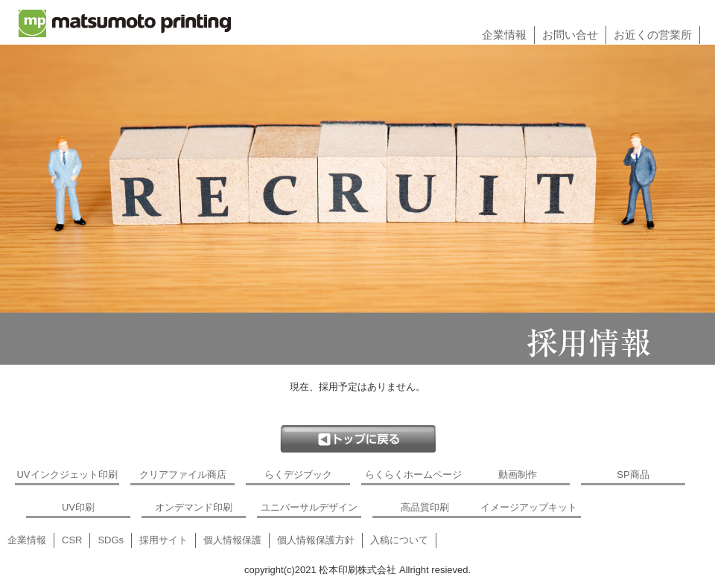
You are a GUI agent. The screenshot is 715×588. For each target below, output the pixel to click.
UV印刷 (78, 507)
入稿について (399, 540)
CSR (72, 540)
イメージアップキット (529, 507)
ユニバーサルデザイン (309, 507)
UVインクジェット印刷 (67, 474)
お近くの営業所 (653, 35)
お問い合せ (570, 35)
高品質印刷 (425, 507)
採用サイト (163, 540)
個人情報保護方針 (316, 540)
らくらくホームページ (413, 474)
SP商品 (633, 474)
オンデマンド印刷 (194, 507)
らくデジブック (298, 474)
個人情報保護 (232, 540)
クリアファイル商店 (183, 474)
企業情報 (504, 35)
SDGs (111, 540)
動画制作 (518, 474)
